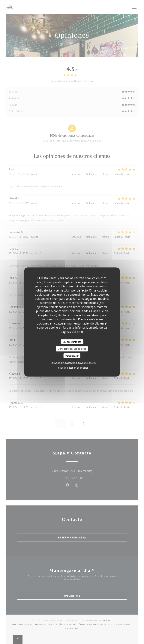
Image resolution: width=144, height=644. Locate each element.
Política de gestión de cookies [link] (73, 368)
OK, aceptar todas (72, 342)
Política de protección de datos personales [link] (73, 363)
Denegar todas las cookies (72, 349)
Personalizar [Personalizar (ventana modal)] (72, 356)
